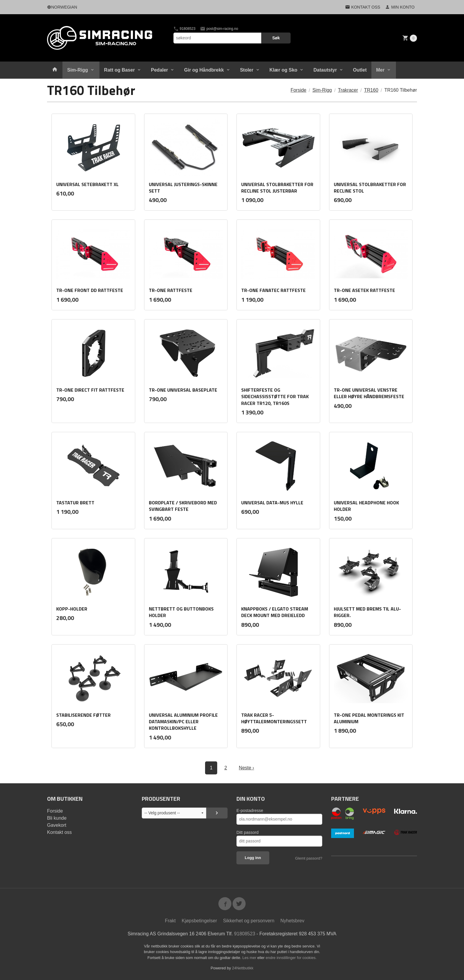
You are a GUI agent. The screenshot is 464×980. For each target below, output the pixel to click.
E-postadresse (250, 811)
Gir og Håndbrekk (204, 70)
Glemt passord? (309, 858)
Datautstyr (325, 70)
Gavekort (57, 825)
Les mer (250, 958)
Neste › (246, 768)
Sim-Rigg (78, 70)
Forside (298, 90)
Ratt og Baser (120, 70)
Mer (380, 70)
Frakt (170, 921)
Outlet (360, 70)
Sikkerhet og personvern (249, 921)
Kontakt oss (59, 832)
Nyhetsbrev (293, 921)
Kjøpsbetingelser (199, 921)
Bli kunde (57, 818)
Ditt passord (248, 832)
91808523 (185, 29)
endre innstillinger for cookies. (291, 958)
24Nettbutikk (243, 968)
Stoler (247, 70)
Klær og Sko (283, 70)
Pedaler (159, 70)
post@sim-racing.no (219, 29)
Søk (276, 38)
